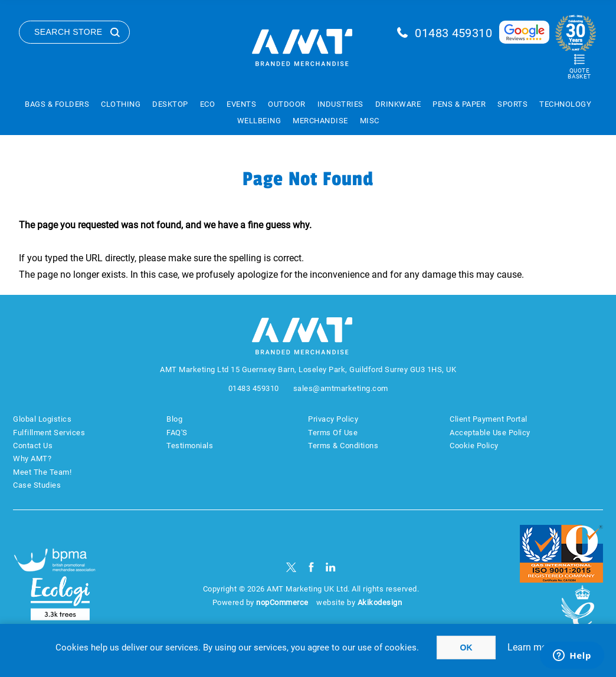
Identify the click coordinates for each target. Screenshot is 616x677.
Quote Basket (579, 73)
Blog (174, 419)
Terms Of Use (333, 433)
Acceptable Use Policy (490, 433)
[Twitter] (291, 567)
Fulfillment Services (49, 433)
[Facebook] (311, 567)
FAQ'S (177, 433)
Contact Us (33, 446)
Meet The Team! (42, 472)
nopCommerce (282, 602)
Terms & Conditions (343, 446)
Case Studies (37, 485)
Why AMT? (32, 459)
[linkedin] (331, 567)
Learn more (531, 647)
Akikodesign (380, 602)
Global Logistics (42, 419)
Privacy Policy (333, 419)
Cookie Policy (474, 446)
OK (466, 648)
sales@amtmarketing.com (341, 388)
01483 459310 (453, 33)
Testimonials (190, 446)
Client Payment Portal (489, 419)
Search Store (68, 32)
